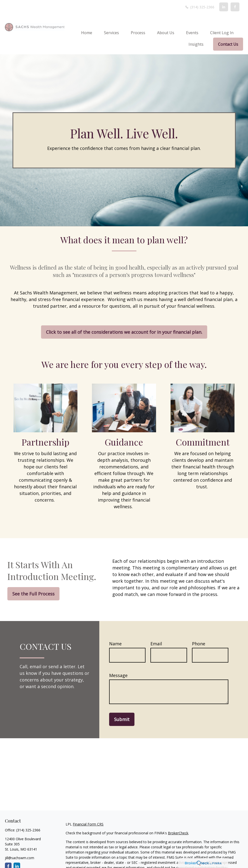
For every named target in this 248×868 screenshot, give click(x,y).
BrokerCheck (178, 833)
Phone (199, 644)
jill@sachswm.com (20, 858)
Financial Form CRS (88, 824)
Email (156, 644)
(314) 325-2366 (200, 7)
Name (115, 644)
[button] (87, 32)
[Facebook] (235, 7)
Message (118, 675)
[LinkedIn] (224, 7)
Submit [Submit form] (122, 719)
